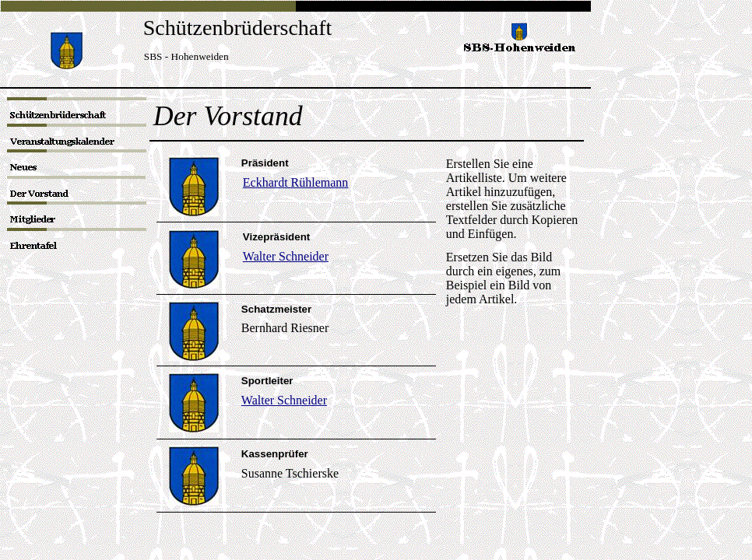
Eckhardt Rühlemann (296, 182)
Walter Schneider (284, 400)
